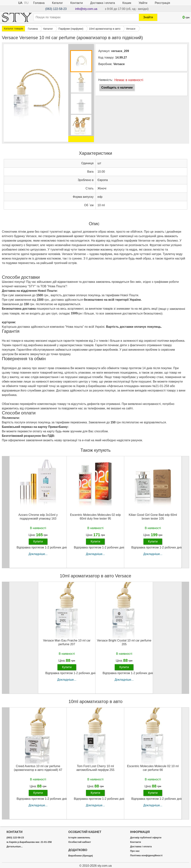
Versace (119, 64)
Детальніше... (15, 847)
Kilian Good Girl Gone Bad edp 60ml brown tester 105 (153, 517)
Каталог (57, 3)
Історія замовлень (79, 838)
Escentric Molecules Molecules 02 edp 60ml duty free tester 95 (95, 517)
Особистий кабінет (80, 842)
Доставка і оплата (103, 3)
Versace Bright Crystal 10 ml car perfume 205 (124, 642)
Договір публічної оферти (146, 838)
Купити (38, 541)
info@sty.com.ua (86, 9)
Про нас (135, 851)
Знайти (148, 17)
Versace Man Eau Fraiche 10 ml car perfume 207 (67, 642)
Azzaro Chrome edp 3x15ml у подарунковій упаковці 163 (38, 517)
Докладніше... (38, 554)
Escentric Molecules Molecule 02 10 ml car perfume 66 (153, 768)
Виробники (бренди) (80, 856)
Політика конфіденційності (146, 856)
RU (26, 3)
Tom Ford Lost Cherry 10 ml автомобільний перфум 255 (95, 768)
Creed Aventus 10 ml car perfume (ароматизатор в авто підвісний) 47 (38, 768)
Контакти (77, 3)
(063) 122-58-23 (56, 9)
